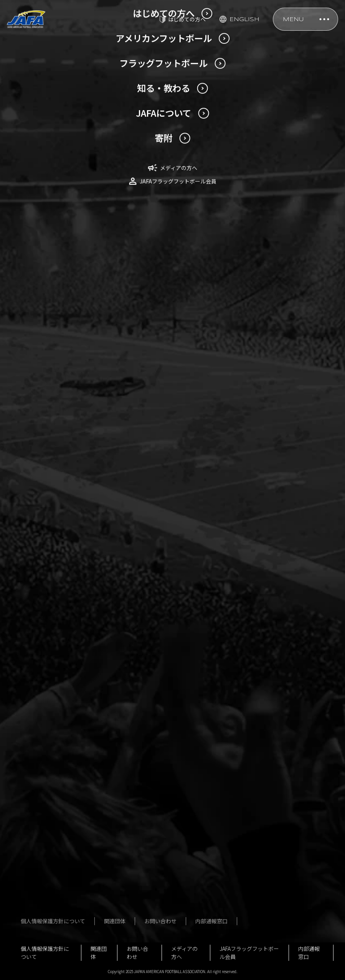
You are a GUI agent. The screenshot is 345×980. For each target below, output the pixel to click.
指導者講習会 (264, 623)
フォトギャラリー (170, 678)
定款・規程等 (58, 793)
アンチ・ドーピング (272, 664)
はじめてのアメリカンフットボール (71, 707)
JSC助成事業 (57, 890)
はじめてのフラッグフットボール (175, 715)
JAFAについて (58, 779)
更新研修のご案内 (61, 333)
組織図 (50, 835)
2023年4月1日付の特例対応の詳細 (76, 314)
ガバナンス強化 (60, 876)
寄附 (47, 917)
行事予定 (52, 904)
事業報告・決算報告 (66, 862)
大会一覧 (159, 664)
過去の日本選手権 (63, 670)
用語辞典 (52, 725)
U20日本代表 (57, 623)
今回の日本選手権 (63, 656)
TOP (21, 438)
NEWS (47, 438)
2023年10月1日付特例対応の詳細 (80, 285)
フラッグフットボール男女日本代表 (172, 627)
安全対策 (259, 609)
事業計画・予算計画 (66, 848)
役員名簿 (52, 807)
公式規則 (259, 637)
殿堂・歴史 (261, 650)
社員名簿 (52, 821)
